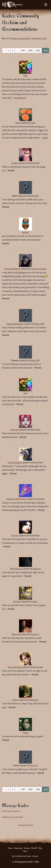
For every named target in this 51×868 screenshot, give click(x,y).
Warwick (34, 700)
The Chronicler (15, 462)
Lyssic (26, 733)
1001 (38, 51)
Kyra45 (40, 499)
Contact (35, 856)
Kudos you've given (11, 811)
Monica (36, 569)
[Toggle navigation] (46, 5)
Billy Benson (16, 569)
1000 (30, 51)
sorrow (34, 765)
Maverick (16, 634)
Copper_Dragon (39, 269)
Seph (17, 123)
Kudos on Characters (21, 38)
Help (40, 848)
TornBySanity (20, 98)
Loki (25, 76)
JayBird (26, 232)
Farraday (15, 430)
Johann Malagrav (12, 269)
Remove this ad (26, 825)
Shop (25, 851)
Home (10, 848)
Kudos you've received (12, 817)
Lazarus (35, 634)
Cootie (34, 602)
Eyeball (17, 602)
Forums (27, 848)
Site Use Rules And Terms (22, 856)
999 (23, 51)
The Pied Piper (15, 667)
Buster (15, 700)
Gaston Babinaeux (15, 324)
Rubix (45, 138)
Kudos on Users (39, 38)
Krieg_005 (39, 324)
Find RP (34, 848)
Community (18, 848)
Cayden (15, 163)
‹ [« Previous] (4, 51)
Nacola (15, 535)
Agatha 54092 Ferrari (16, 499)
